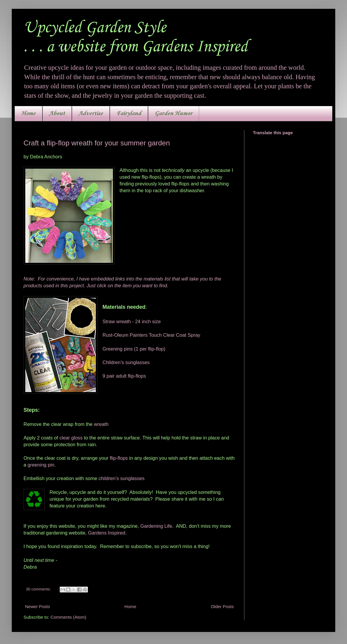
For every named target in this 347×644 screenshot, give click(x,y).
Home (28, 114)
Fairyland (129, 114)
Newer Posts (37, 606)
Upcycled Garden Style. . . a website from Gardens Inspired (136, 37)
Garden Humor (174, 114)
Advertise (91, 114)
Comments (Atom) (69, 617)
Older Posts (222, 606)
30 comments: (39, 589)
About (57, 114)
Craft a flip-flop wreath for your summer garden (97, 143)
